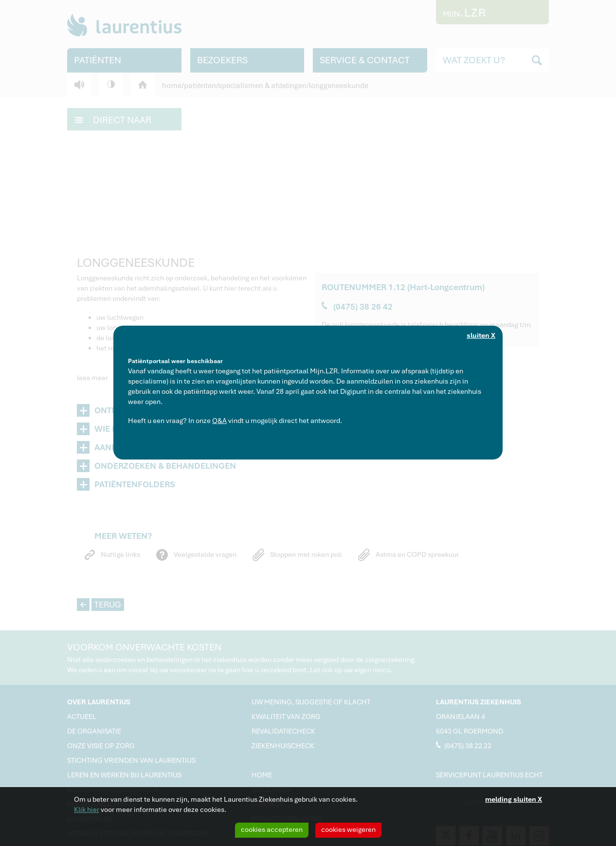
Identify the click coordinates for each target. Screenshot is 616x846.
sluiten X (481, 335)
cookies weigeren (348, 829)
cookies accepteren (272, 829)
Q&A (219, 421)
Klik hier (87, 809)
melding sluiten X (514, 799)
